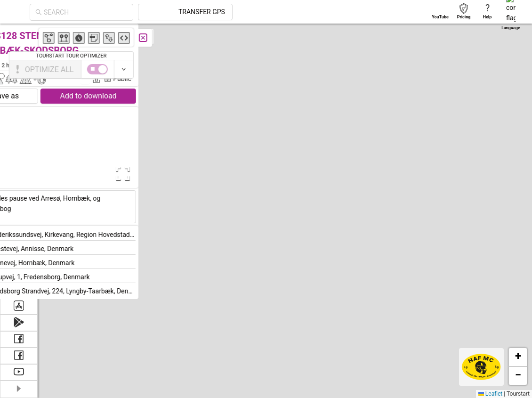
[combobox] (170, 12)
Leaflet (490, 394)
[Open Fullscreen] (187, 174)
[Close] (210, 38)
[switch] (491, 69)
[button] (308, 307)
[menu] (19, 161)
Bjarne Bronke (177, 65)
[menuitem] (19, 35)
